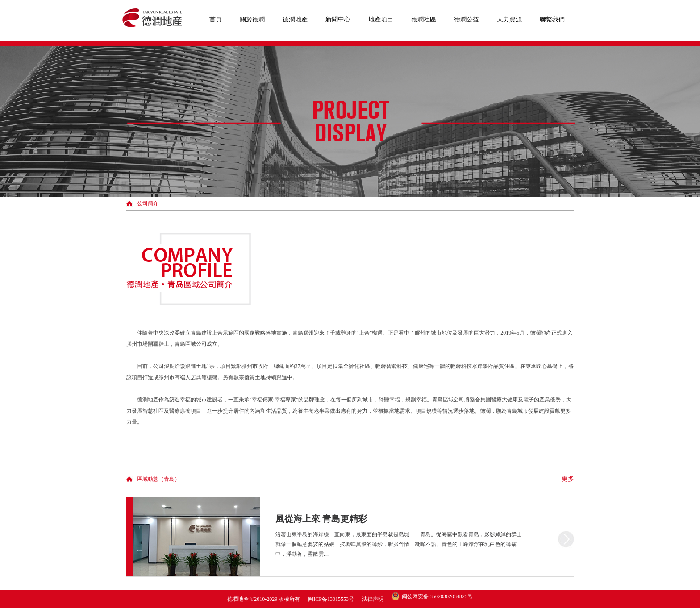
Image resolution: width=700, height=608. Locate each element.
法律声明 (373, 599)
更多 (568, 479)
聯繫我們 (552, 19)
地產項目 (381, 19)
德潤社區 (424, 19)
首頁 (216, 19)
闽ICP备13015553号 (331, 599)
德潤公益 (467, 19)
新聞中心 (338, 19)
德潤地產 (295, 19)
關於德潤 (252, 19)
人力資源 (509, 19)
